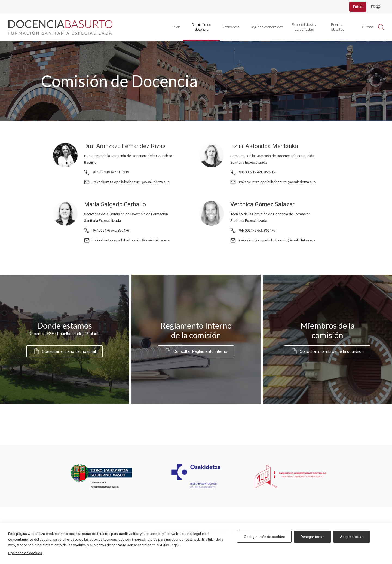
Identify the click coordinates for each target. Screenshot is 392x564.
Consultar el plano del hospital (65, 351)
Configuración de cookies (264, 537)
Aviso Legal (169, 545)
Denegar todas (312, 537)
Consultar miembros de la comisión (327, 351)
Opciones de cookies (25, 553)
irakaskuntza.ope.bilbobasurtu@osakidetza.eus (131, 182)
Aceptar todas (352, 537)
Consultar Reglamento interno (196, 351)
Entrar (358, 7)
